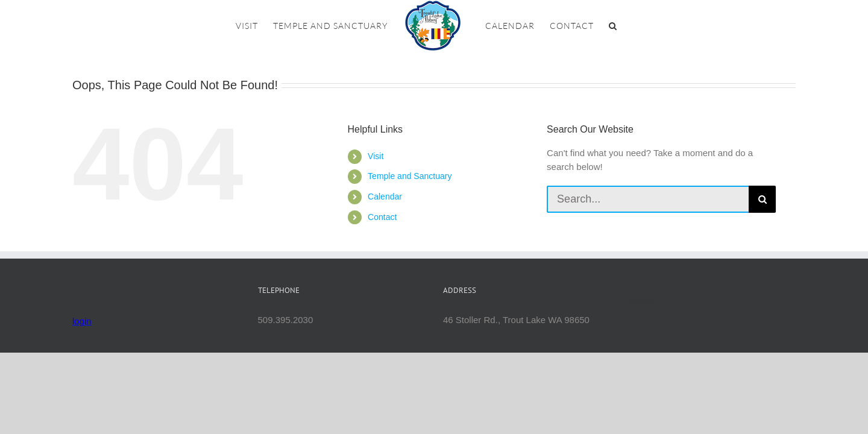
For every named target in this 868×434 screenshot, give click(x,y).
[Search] (762, 199)
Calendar (385, 197)
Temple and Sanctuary (410, 176)
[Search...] (648, 199)
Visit (376, 156)
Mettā (642, 302)
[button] (640, 26)
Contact (382, 217)
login (82, 321)
